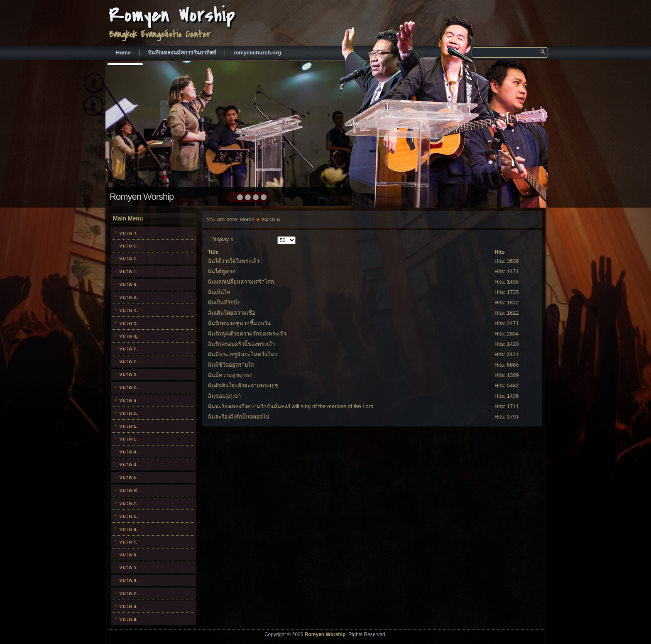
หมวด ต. (129, 362)
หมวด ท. (129, 387)
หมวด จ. (128, 284)
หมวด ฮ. (128, 619)
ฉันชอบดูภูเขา (224, 396)
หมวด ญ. (129, 336)
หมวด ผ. (128, 452)
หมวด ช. (129, 310)
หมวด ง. (128, 272)
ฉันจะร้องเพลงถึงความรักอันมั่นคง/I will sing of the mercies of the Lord (290, 406)
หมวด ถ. (128, 375)
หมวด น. (129, 413)
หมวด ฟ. (129, 490)
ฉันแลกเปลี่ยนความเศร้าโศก (241, 282)
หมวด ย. (128, 529)
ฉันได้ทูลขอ (221, 271)
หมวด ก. (128, 233)
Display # (222, 239)
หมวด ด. (129, 349)
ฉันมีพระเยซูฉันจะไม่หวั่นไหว (242, 354)
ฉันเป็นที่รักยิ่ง (224, 302)
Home (123, 53)
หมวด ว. (128, 568)
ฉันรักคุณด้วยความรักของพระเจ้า (247, 334)
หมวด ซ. (129, 323)
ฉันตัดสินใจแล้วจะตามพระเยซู (243, 386)
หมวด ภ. (129, 503)
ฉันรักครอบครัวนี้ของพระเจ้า (241, 344)
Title (213, 252)
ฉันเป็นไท (219, 292)
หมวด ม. (129, 516)
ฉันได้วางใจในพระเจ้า (233, 261)
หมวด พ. (129, 477)
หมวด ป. (129, 439)
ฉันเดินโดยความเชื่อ (231, 313)
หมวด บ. (129, 426)
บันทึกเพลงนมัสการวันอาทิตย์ (182, 53)
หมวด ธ (128, 400)
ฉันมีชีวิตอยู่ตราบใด (231, 365)
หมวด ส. (128, 580)
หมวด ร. (128, 542)
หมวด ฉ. (129, 297)
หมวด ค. (129, 259)
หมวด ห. (129, 593)
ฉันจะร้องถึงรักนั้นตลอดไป (238, 417)
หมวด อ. (128, 606)
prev (130, 133)
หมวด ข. (129, 246)
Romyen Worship (172, 16)
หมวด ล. (128, 555)
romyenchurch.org (257, 53)
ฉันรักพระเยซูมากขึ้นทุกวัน (239, 323)
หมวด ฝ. (128, 465)
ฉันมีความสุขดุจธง (230, 375)
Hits (500, 252)
